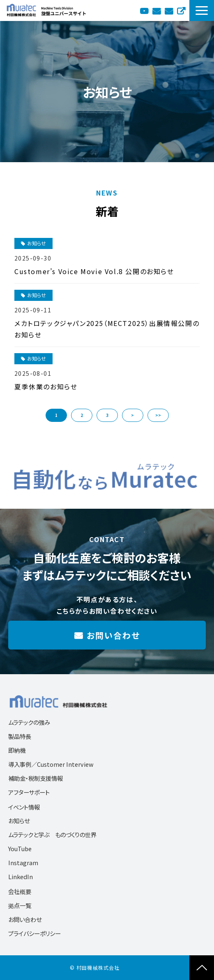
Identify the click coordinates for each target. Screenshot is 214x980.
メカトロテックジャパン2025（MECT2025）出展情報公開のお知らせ (107, 329)
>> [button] (158, 415)
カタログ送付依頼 (156, 10)
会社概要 (20, 891)
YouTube (144, 10)
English (181, 10)
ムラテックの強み (29, 722)
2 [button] (82, 415)
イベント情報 (24, 807)
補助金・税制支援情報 (36, 778)
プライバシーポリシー (35, 933)
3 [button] (107, 415)
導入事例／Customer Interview (51, 764)
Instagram (23, 862)
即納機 (17, 750)
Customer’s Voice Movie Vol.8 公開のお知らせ (94, 271)
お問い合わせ (169, 10)
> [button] (132, 415)
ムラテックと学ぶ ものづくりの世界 (52, 835)
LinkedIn (21, 876)
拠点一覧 (20, 905)
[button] (202, 10)
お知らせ (37, 243)
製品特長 (20, 736)
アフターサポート (29, 792)
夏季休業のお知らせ (46, 386)
